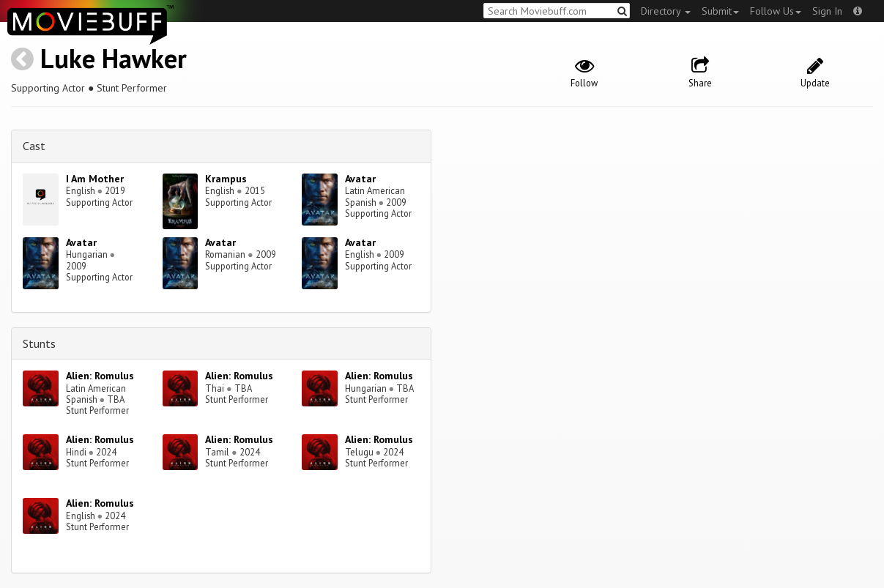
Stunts (39, 343)
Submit (720, 11)
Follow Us (776, 11)
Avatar (360, 179)
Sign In (827, 11)
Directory (666, 11)
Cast (34, 146)
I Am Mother (95, 179)
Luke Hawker (114, 58)
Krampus (226, 179)
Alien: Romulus (100, 376)
